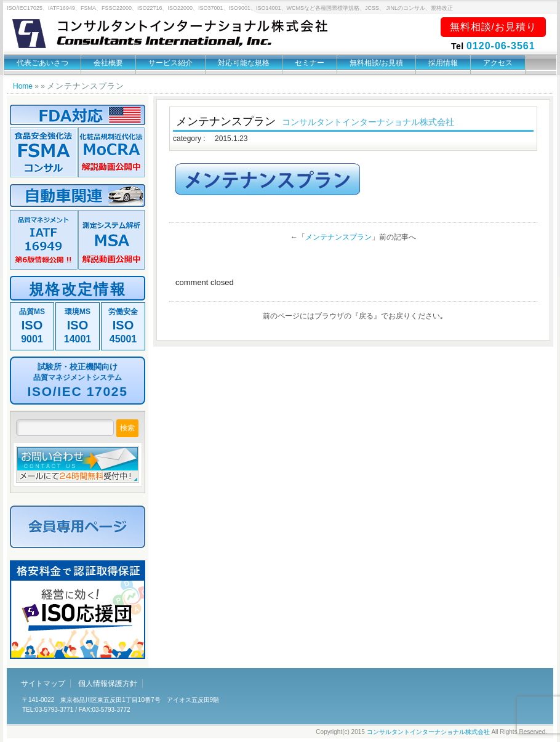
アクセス (498, 63)
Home (23, 86)
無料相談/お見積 (376, 63)
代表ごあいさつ (42, 63)
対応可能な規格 (244, 63)
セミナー (310, 63)
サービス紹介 (170, 63)
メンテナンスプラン (338, 237)
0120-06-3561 (501, 46)
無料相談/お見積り (493, 27)
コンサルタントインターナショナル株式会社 (428, 732)
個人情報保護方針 (108, 684)
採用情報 (443, 63)
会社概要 (108, 63)
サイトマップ (43, 684)
